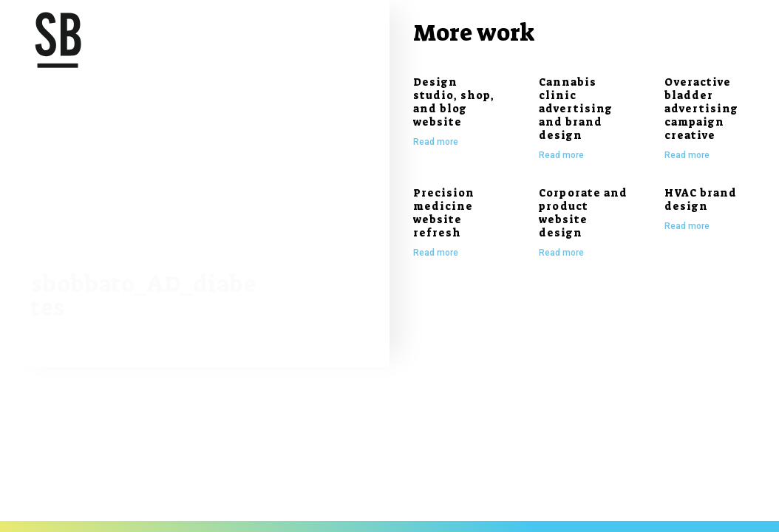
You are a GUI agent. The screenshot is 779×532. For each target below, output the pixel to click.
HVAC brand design (701, 199)
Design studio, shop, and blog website (454, 102)
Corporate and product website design (583, 213)
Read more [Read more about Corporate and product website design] (561, 253)
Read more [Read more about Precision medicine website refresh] (436, 253)
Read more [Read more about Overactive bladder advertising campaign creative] (687, 155)
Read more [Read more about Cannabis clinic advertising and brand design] (561, 155)
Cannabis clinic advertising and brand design (576, 109)
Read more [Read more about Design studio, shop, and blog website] (436, 142)
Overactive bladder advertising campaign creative (701, 109)
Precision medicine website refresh (444, 213)
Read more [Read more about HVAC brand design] (687, 226)
